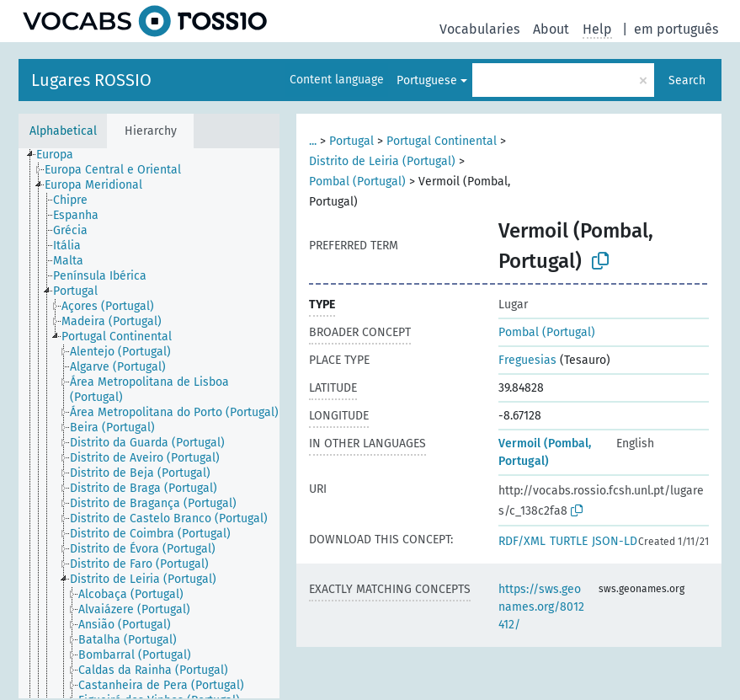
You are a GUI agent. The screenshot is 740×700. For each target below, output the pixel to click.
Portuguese (427, 80)
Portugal (351, 141)
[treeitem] (62, 155)
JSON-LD (615, 541)
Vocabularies (479, 29)
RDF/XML (522, 541)
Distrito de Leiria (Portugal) (382, 161)
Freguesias (527, 360)
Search (687, 80)
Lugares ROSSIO (91, 80)
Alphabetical (63, 131)
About (551, 29)
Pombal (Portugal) (357, 182)
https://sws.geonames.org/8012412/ (541, 607)
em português (676, 29)
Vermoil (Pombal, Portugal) (545, 452)
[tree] (149, 423)
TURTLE (569, 541)
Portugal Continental (442, 141)
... (313, 141)
